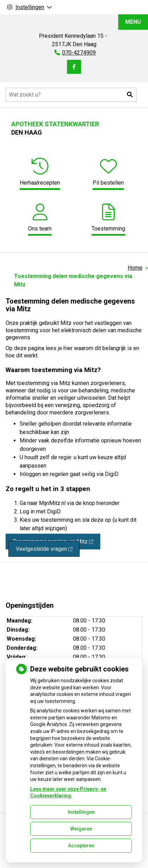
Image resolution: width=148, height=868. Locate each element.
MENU (133, 22)
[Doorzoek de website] (71, 95)
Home (135, 268)
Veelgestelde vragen (44, 549)
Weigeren (81, 829)
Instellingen (81, 812)
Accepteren (81, 846)
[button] (130, 95)
